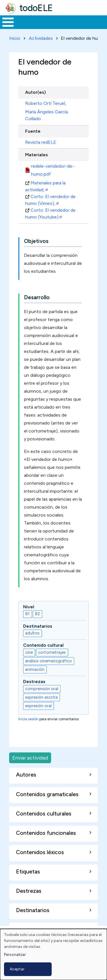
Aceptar (17, 969)
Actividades (41, 38)
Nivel (29, 607)
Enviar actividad (30, 758)
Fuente (33, 131)
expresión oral (38, 706)
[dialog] (53, 954)
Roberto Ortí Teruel (45, 103)
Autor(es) (36, 92)
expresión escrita (41, 697)
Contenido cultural (43, 645)
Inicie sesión (28, 719)
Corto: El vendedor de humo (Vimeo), (50, 200)
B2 (37, 614)
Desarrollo (37, 297)
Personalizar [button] (15, 955)
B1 (27, 614)
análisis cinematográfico (49, 661)
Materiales (37, 155)
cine (29, 652)
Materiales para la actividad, (45, 186)
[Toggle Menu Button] (8, 22)
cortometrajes (52, 652)
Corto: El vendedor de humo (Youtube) (50, 214)
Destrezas (34, 682)
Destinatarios (38, 626)
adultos (32, 633)
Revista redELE (41, 142)
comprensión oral (42, 689)
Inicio (15, 38)
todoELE (36, 8)
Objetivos (36, 241)
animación (35, 669)
